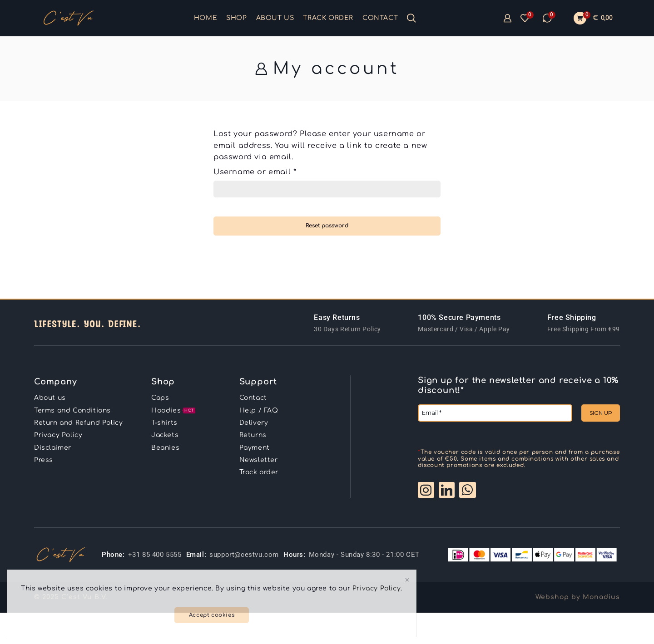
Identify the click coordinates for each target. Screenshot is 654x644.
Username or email (255, 171)
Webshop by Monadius (578, 597)
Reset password (327, 226)
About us (275, 18)
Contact (380, 18)
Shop (236, 18)
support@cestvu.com (244, 555)
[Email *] (495, 413)
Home (206, 18)
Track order (328, 18)
